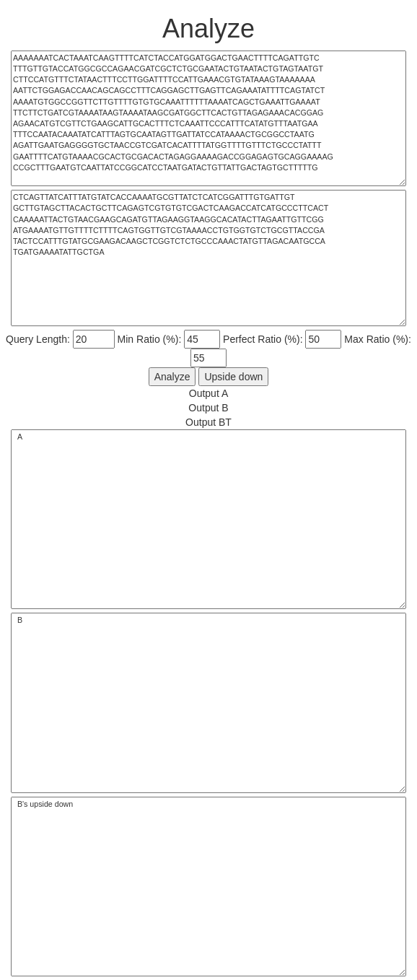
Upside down (233, 377)
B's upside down (208, 887)
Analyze (172, 377)
